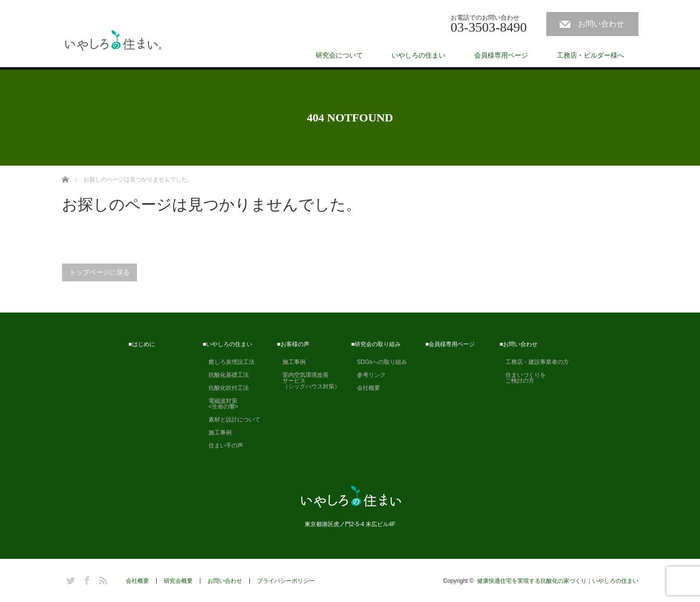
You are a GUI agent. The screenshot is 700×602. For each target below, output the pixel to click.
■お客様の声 (293, 344)
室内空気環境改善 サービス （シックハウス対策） (308, 381)
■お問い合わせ (519, 344)
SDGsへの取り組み (379, 362)
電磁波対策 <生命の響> (221, 404)
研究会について (339, 55)
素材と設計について (232, 420)
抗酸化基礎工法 (226, 375)
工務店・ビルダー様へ (590, 55)
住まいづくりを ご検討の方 (523, 378)
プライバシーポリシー (286, 581)
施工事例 (217, 433)
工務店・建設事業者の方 (534, 362)
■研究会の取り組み (376, 344)
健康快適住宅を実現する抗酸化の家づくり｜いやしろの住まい (558, 581)
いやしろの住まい (418, 55)
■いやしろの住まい (227, 344)
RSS (102, 579)
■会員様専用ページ (450, 344)
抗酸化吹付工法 (226, 388)
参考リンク (368, 375)
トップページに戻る (99, 272)
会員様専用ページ (501, 55)
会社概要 (366, 388)
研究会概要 (178, 581)
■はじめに (141, 344)
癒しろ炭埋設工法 (229, 362)
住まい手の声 (223, 445)
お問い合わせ (601, 24)
